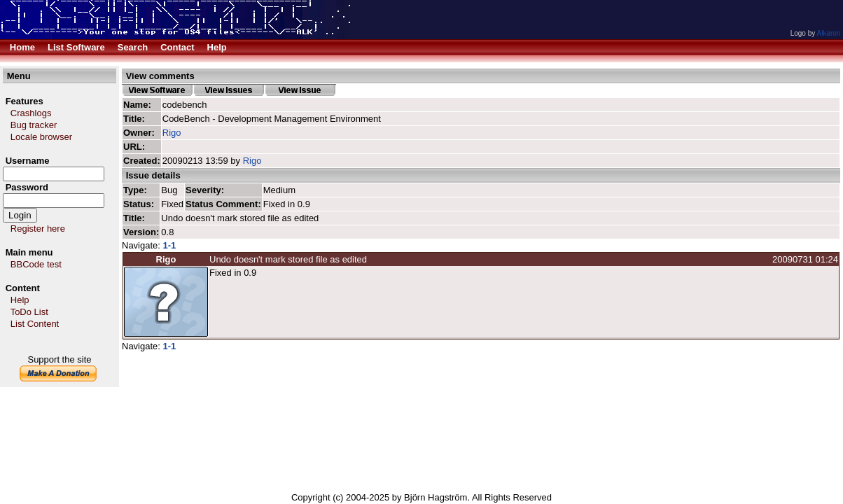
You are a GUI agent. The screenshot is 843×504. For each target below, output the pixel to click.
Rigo (172, 133)
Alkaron (828, 33)
